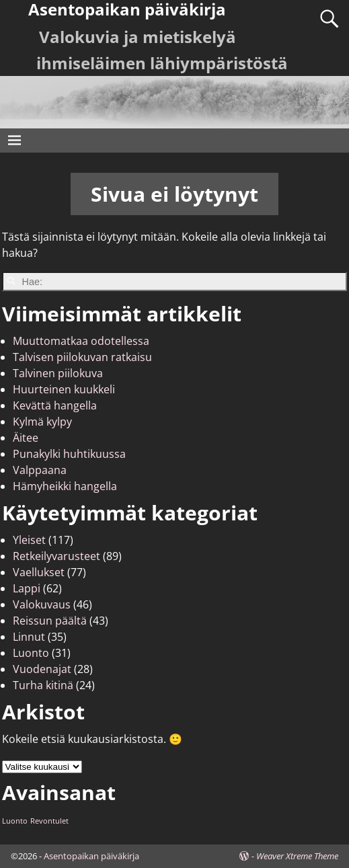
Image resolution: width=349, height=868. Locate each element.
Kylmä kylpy (42, 422)
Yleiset (29, 540)
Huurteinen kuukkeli (64, 389)
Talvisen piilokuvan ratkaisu (82, 357)
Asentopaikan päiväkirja (91, 856)
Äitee (26, 438)
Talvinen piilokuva (58, 373)
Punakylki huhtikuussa (69, 454)
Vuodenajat (42, 669)
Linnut (29, 637)
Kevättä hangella (55, 405)
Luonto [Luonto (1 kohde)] (15, 821)
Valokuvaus (42, 604)
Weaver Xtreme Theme (297, 856)
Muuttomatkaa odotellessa (81, 341)
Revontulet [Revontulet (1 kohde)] (49, 821)
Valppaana (40, 470)
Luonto (31, 653)
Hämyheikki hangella (65, 486)
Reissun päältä (50, 621)
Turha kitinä (43, 685)
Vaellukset (39, 572)
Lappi (27, 588)
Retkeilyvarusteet (56, 556)
